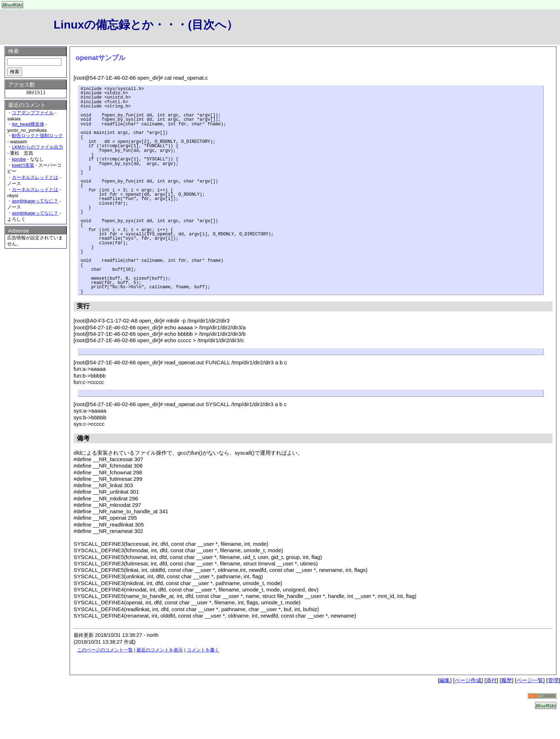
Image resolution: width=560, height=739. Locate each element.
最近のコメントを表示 (160, 650)
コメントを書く (203, 650)
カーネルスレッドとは (35, 177)
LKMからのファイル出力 (37, 147)
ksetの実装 (23, 165)
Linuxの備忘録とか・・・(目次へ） (146, 25)
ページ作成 (468, 680)
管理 (553, 680)
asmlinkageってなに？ (35, 201)
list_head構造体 (28, 124)
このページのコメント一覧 (105, 650)
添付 (491, 680)
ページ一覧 (530, 680)
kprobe (19, 159)
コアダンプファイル (33, 113)
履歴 (506, 680)
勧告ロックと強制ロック (37, 136)
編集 (445, 680)
